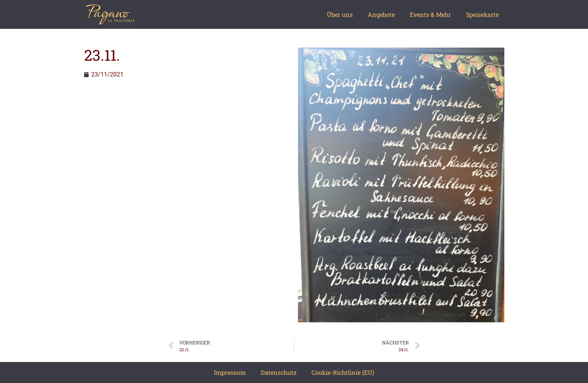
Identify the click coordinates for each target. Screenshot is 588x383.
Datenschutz (279, 372)
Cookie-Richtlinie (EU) (343, 372)
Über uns (340, 14)
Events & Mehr (430, 14)
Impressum (230, 372)
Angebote (381, 14)
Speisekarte (482, 14)
